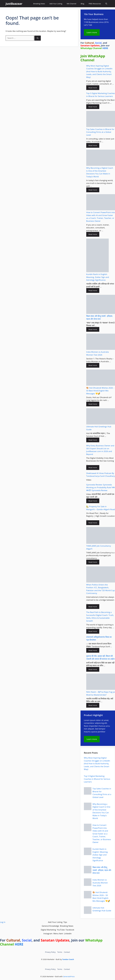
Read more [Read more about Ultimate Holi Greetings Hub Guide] (93, 440)
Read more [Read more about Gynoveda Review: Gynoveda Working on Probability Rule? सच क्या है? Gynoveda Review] (93, 501)
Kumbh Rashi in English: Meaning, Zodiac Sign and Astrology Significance (98, 277)
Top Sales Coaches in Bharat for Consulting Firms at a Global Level (100, 132)
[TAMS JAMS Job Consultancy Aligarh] (101, 536)
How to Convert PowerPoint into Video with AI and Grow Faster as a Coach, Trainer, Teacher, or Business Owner (102, 834)
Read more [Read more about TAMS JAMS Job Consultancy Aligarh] (93, 562)
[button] (106, 4)
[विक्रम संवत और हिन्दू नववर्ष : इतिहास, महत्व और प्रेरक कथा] (101, 305)
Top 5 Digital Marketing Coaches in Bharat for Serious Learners (97, 779)
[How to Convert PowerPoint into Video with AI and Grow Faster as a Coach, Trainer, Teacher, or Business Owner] (101, 203)
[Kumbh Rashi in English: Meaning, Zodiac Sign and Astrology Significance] (97, 256)
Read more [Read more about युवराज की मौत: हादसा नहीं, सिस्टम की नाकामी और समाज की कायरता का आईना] (93, 669)
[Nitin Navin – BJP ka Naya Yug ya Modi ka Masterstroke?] (101, 682)
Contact (67, 952)
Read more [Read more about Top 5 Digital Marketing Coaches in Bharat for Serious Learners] (93, 107)
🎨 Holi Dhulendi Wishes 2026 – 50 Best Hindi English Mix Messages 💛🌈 (100, 391)
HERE (105, 48)
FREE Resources (95, 4)
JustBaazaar (14, 4)
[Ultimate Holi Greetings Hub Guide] (101, 417)
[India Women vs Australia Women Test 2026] (101, 342)
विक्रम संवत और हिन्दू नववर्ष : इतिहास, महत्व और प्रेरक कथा (102, 870)
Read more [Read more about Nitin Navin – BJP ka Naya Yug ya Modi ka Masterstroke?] (93, 705)
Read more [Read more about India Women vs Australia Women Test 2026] (93, 365)
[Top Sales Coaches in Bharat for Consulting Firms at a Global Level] (101, 119)
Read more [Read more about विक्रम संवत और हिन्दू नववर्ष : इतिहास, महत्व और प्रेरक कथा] (93, 329)
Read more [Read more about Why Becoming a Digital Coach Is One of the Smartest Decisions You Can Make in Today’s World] (93, 190)
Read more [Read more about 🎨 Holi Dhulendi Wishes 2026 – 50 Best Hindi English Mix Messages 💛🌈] (93, 404)
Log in (3, 922)
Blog (82, 4)
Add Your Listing (56, 4)
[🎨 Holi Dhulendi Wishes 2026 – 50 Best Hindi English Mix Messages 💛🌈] (101, 378)
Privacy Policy (50, 952)
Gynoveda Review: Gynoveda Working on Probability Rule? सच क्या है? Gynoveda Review (100, 487)
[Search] (38, 38)
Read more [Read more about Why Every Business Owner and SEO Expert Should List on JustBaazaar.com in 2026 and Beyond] (93, 467)
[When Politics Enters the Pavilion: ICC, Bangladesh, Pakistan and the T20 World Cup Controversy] (101, 575)
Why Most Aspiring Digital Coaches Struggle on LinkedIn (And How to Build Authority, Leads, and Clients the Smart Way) (99, 71)
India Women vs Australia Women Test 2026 (100, 883)
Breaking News (39, 4)
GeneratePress (69, 976)
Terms (60, 952)
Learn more (92, 32)
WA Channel (71, 4)
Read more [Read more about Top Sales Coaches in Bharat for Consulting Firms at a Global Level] (93, 145)
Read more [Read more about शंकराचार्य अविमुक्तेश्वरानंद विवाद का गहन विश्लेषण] (93, 650)
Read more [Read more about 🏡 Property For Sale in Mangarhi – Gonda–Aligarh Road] (93, 523)
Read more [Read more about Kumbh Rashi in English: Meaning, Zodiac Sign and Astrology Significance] (93, 290)
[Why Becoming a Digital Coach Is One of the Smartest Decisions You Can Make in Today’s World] (101, 158)
